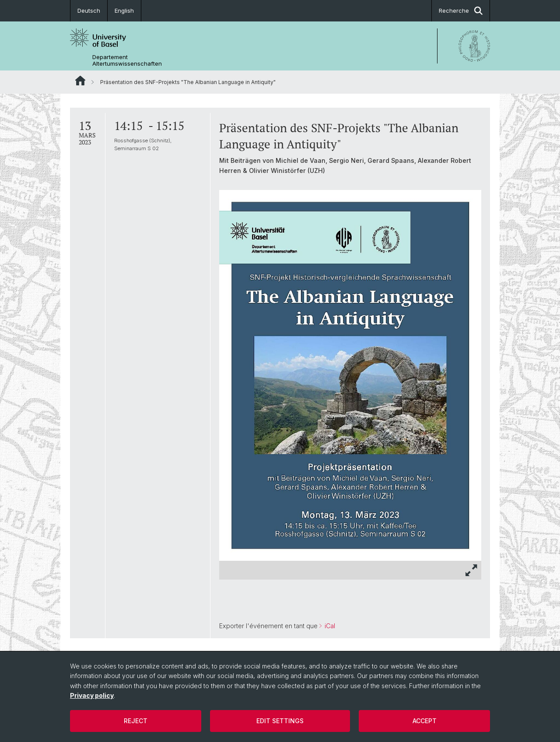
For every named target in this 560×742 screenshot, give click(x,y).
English (124, 11)
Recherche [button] (461, 11)
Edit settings (280, 721)
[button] (472, 570)
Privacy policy (92, 695)
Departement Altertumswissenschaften (127, 60)
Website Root (80, 81)
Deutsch (89, 11)
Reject (136, 721)
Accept (425, 721)
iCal (329, 626)
